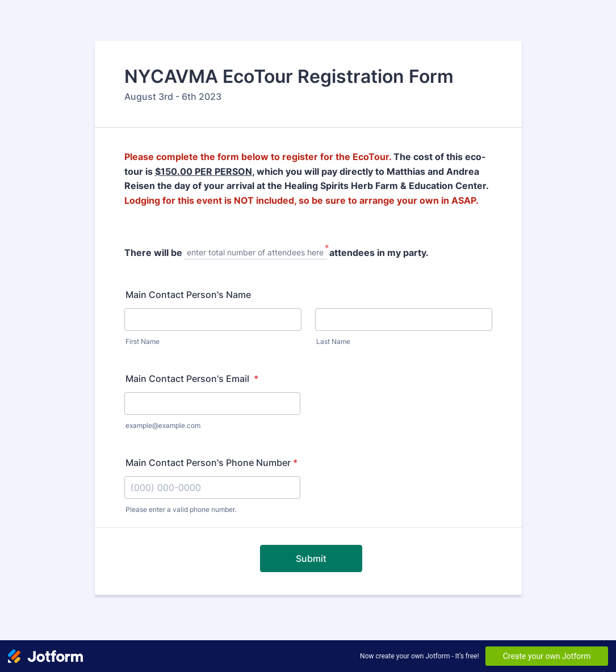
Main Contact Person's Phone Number (211, 463)
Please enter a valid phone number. (181, 509)
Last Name (333, 341)
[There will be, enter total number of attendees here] (256, 253)
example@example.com (163, 425)
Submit (311, 558)
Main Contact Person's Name (188, 295)
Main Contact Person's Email (192, 379)
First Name (143, 341)
